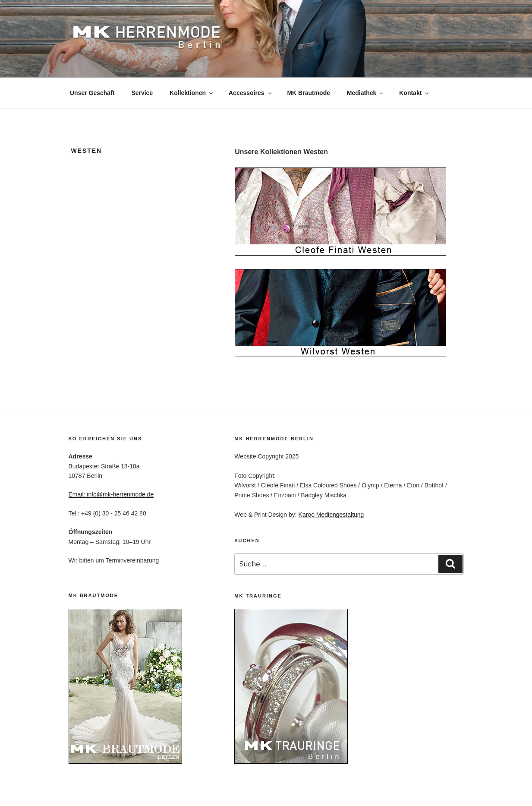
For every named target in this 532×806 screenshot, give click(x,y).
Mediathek (366, 93)
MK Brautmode (308, 93)
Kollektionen (192, 93)
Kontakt (414, 93)
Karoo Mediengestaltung (331, 515)
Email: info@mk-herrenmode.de (111, 494)
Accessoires (251, 93)
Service (142, 93)
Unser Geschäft (92, 93)
